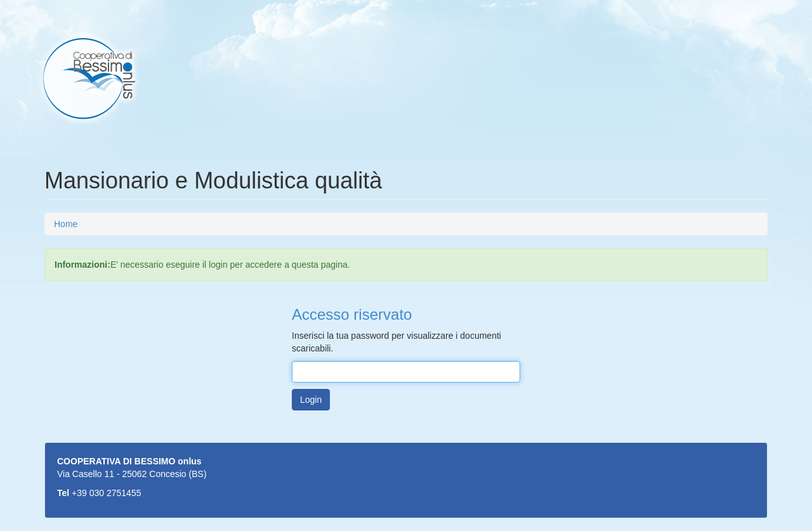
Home (66, 224)
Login (311, 400)
